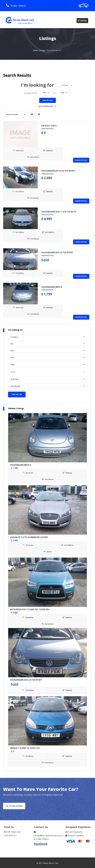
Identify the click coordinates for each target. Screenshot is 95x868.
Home (35, 50)
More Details (81, 159)
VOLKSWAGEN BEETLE (20, 463)
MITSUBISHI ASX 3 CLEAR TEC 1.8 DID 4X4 (30, 608)
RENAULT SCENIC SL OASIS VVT (25, 746)
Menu (82, 21)
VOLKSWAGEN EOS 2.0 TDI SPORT (26, 678)
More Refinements (48, 105)
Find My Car (47, 99)
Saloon (49, 550)
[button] (66, 85)
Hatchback (22, 156)
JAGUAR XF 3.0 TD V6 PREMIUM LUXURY (29, 536)
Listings (42, 50)
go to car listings (14, 804)
